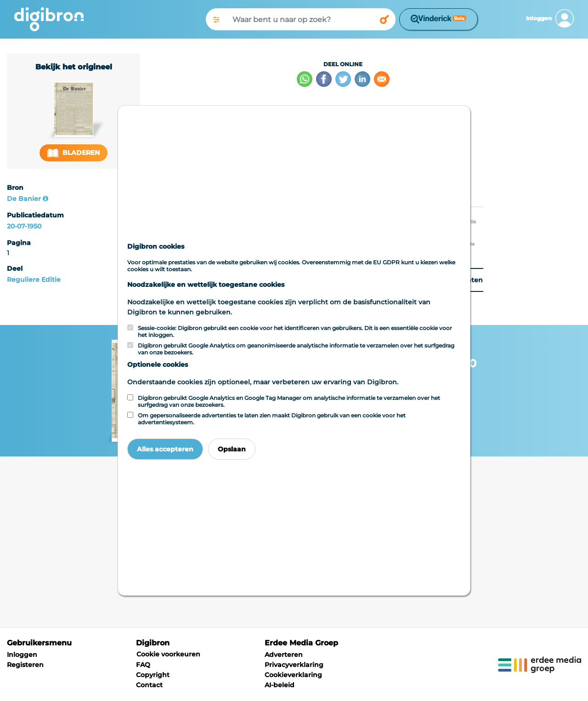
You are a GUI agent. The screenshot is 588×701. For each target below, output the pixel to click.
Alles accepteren (165, 449)
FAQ (143, 665)
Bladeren (73, 153)
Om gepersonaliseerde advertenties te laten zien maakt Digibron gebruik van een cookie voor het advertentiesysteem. (272, 419)
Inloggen (22, 655)
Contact (149, 685)
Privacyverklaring (294, 665)
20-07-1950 (24, 226)
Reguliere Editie (34, 279)
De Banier (24, 199)
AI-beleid (280, 685)
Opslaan (232, 449)
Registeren (25, 665)
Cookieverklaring (293, 675)
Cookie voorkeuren (168, 654)
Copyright (153, 675)
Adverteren (284, 655)
